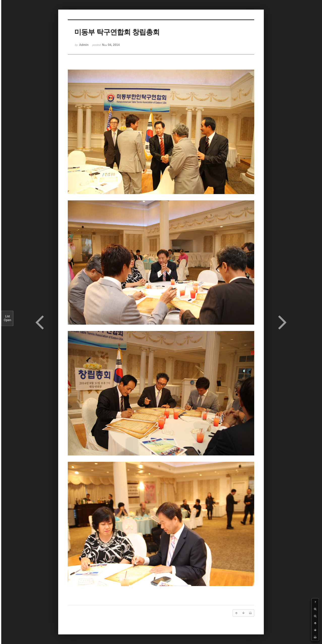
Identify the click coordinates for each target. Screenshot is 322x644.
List (7, 318)
